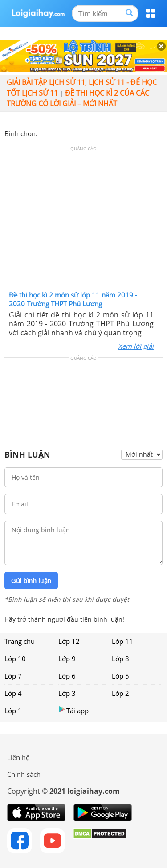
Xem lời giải (136, 346)
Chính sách (24, 774)
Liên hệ (18, 757)
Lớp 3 (67, 693)
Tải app (73, 710)
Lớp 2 (120, 693)
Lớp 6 (67, 676)
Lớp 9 (67, 659)
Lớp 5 (120, 676)
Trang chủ (20, 641)
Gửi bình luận (31, 581)
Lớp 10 (15, 659)
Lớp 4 (13, 693)
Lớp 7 (13, 676)
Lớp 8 (120, 659)
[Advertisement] (84, 221)
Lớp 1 (13, 711)
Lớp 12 (69, 641)
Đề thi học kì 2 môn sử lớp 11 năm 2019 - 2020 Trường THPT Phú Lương (73, 299)
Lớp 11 (122, 641)
